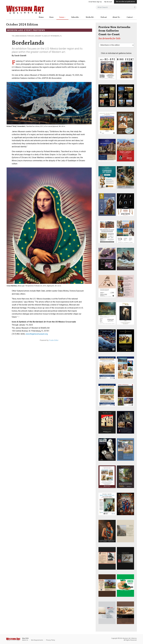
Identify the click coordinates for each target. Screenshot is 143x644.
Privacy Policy (51, 640)
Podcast (104, 17)
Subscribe (75, 17)
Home (41, 17)
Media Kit (90, 17)
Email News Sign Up (95, 2)
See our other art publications (125, 2)
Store (51, 17)
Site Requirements (37, 640)
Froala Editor (54, 340)
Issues (62, 17)
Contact (130, 17)
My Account (108, 2)
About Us (116, 17)
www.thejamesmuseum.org (37, 334)
